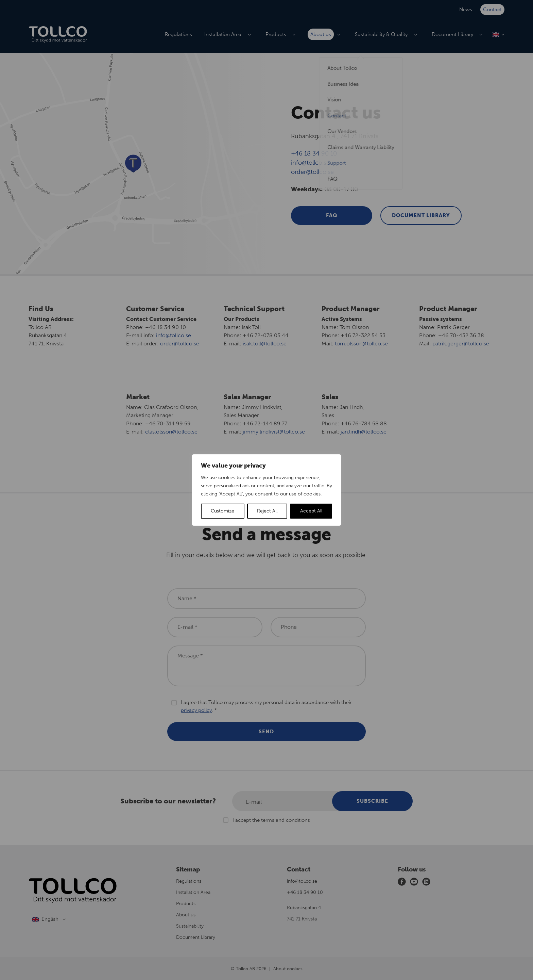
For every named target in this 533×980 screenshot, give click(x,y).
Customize (222, 511)
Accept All (311, 511)
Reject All (267, 511)
